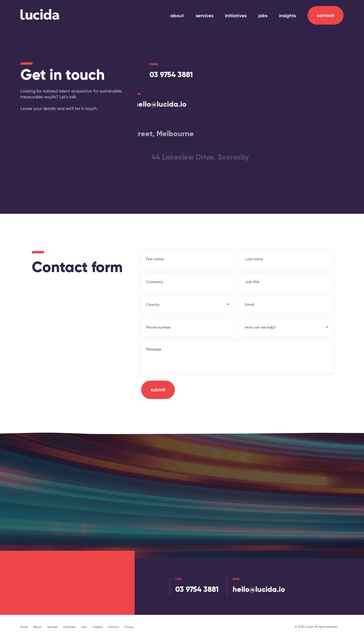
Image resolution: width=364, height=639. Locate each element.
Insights (97, 627)
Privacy (129, 627)
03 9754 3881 (168, 75)
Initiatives (69, 627)
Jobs (84, 627)
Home (24, 627)
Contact (326, 15)
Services (52, 627)
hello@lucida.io (151, 105)
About (37, 627)
